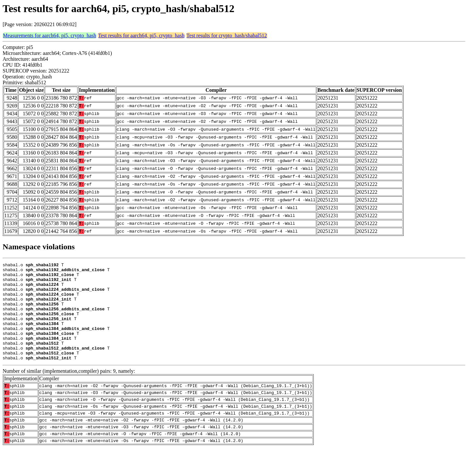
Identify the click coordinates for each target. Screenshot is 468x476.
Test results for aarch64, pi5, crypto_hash (141, 35)
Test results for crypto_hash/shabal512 (226, 35)
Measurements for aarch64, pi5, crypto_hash (50, 35)
